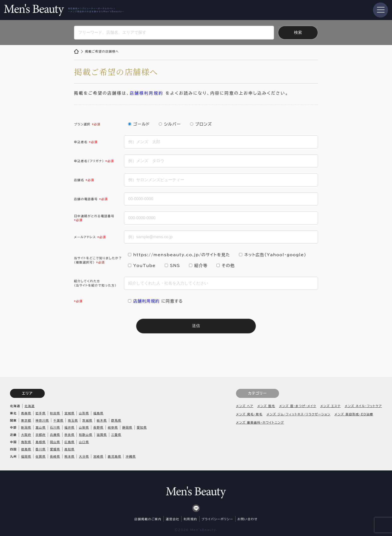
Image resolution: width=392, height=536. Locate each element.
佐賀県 (41, 456)
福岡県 (26, 456)
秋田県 (55, 413)
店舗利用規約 (146, 301)
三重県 (116, 435)
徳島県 (26, 449)
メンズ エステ (330, 406)
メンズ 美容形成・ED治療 (354, 414)
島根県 (41, 442)
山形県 (84, 413)
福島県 (98, 413)
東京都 (26, 420)
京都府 (41, 435)
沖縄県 (131, 456)
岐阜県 (113, 427)
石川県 (55, 427)
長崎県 (55, 456)
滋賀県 (102, 435)
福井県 (70, 427)
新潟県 (26, 427)
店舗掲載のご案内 (148, 519)
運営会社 (172, 519)
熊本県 (70, 456)
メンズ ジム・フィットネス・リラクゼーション (298, 414)
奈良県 (70, 435)
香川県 (41, 449)
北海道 (30, 406)
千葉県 (58, 420)
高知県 (70, 449)
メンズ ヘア (245, 406)
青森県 (26, 413)
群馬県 (116, 420)
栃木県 (102, 420)
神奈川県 (42, 420)
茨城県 (87, 420)
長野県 (98, 427)
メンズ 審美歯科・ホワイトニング (260, 422)
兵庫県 (55, 435)
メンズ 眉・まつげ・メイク (298, 406)
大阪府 (26, 435)
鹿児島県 (114, 456)
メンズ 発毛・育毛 (249, 414)
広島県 (70, 442)
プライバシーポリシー (217, 519)
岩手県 (41, 413)
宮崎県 (98, 456)
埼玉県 (73, 420)
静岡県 (127, 427)
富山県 (41, 427)
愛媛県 (55, 449)
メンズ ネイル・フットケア (363, 406)
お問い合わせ (248, 519)
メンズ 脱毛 (266, 406)
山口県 (84, 442)
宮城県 (70, 413)
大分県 (84, 456)
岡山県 (55, 442)
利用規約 (190, 519)
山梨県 (84, 427)
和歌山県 (85, 435)
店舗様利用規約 (146, 93)
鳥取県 (26, 442)
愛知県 (142, 427)
